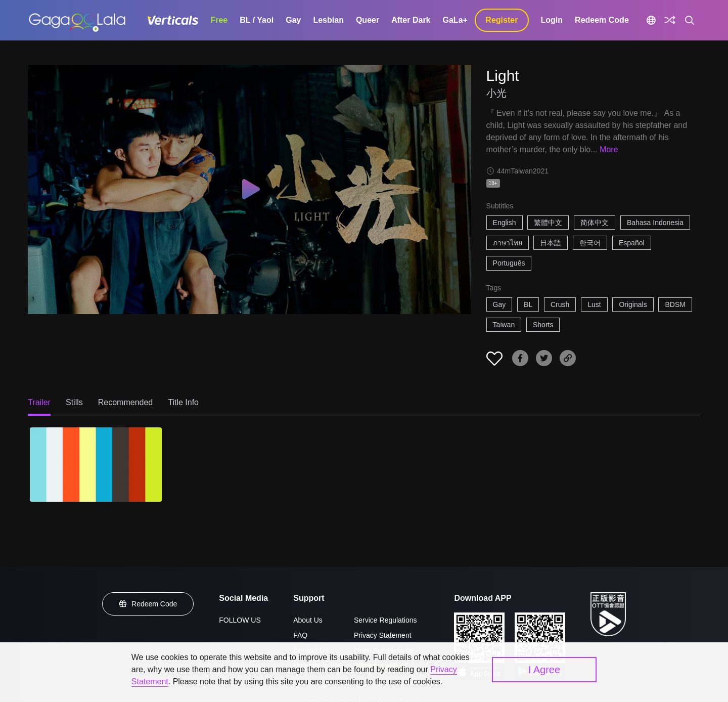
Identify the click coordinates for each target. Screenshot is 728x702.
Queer (368, 20)
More (609, 149)
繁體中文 (548, 223)
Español (632, 243)
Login (552, 20)
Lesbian (328, 20)
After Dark (411, 20)
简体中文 (595, 223)
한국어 (590, 243)
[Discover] (670, 20)
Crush (560, 304)
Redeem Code (602, 20)
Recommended (126, 402)
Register (502, 20)
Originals (633, 304)
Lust (594, 304)
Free (219, 20)
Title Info (183, 402)
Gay (293, 20)
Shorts (543, 325)
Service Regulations (385, 620)
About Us (308, 620)
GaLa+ (455, 20)
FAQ (300, 635)
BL (528, 304)
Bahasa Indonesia (655, 223)
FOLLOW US (240, 620)
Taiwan (504, 325)
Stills (74, 402)
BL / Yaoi (257, 20)
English (505, 223)
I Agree (544, 670)
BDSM (675, 304)
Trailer (39, 402)
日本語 (551, 243)
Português (509, 263)
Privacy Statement (383, 635)
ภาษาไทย (508, 243)
